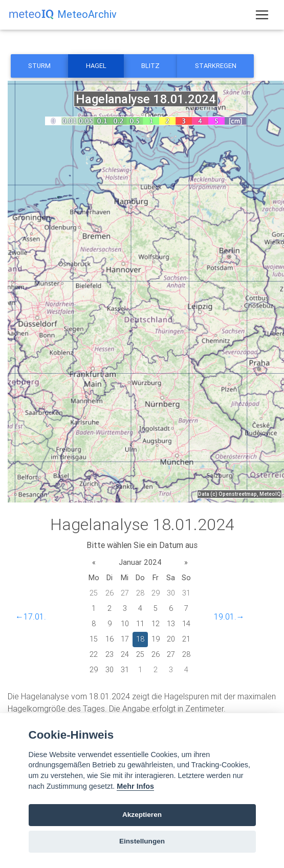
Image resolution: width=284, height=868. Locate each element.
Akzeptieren (142, 815)
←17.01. (31, 616)
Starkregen (216, 66)
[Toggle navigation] (262, 15)
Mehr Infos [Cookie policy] (135, 786)
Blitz (150, 66)
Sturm (39, 66)
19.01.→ (229, 616)
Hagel (96, 66)
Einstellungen (142, 841)
